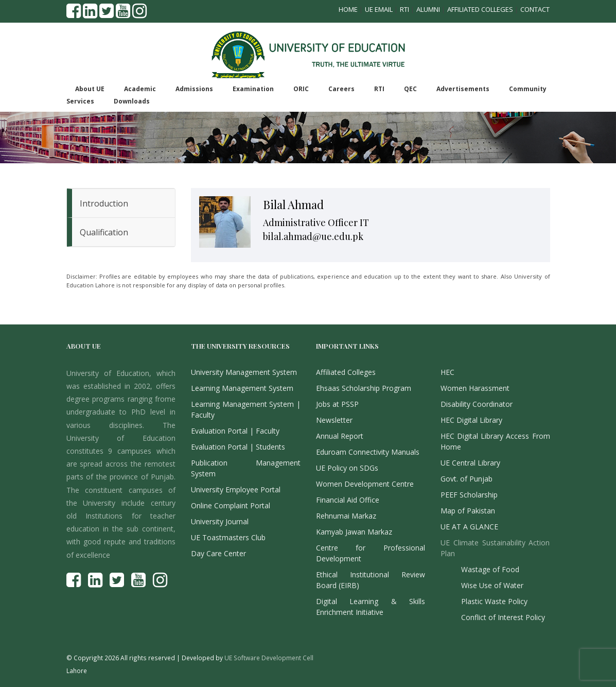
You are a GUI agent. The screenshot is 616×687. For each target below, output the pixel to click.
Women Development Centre (365, 484)
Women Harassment (475, 388)
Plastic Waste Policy (494, 601)
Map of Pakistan (468, 511)
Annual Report (340, 436)
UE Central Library (470, 463)
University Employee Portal (236, 490)
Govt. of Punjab (467, 479)
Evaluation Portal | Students (238, 447)
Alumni (428, 9)
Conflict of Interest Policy (503, 617)
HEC (447, 372)
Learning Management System (242, 388)
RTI (404, 9)
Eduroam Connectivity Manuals (368, 452)
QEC (410, 89)
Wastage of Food (490, 569)
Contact (535, 9)
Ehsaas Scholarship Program (364, 388)
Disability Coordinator (477, 404)
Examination (253, 89)
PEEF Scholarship (469, 495)
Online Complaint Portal (231, 505)
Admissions (194, 89)
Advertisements (463, 89)
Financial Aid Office (348, 500)
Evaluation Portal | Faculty (235, 431)
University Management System (244, 372)
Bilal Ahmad (293, 204)
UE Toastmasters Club (228, 537)
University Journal (220, 521)
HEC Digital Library (471, 420)
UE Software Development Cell (269, 658)
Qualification (104, 232)
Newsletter (334, 420)
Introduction (104, 203)
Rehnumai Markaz (346, 516)
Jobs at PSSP (337, 404)
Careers (341, 89)
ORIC (301, 89)
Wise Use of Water (492, 585)
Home (348, 9)
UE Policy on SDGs (347, 468)
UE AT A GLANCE (469, 527)
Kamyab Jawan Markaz (354, 532)
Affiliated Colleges (480, 9)
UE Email (379, 9)
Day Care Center (218, 553)
